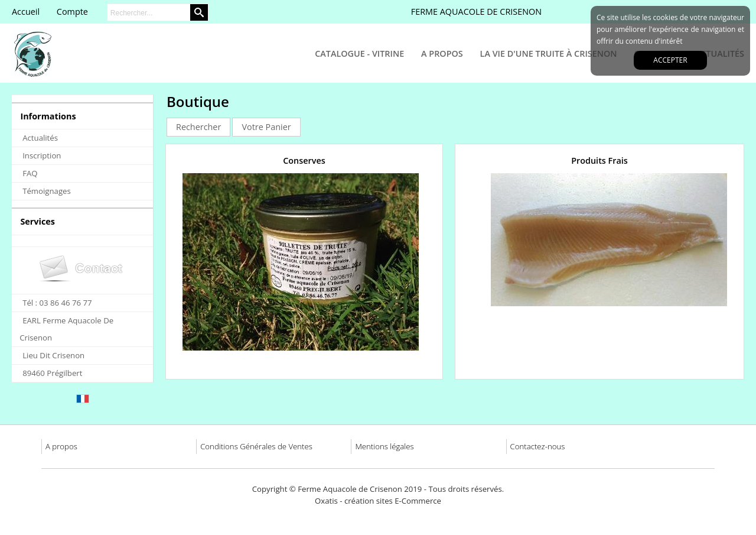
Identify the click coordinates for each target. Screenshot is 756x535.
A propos (61, 446)
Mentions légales (384, 446)
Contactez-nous (538, 446)
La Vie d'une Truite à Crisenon (549, 54)
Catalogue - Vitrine (359, 54)
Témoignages (47, 191)
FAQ (30, 173)
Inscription (42, 155)
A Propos (442, 54)
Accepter (670, 60)
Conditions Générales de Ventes (256, 446)
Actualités (40, 138)
